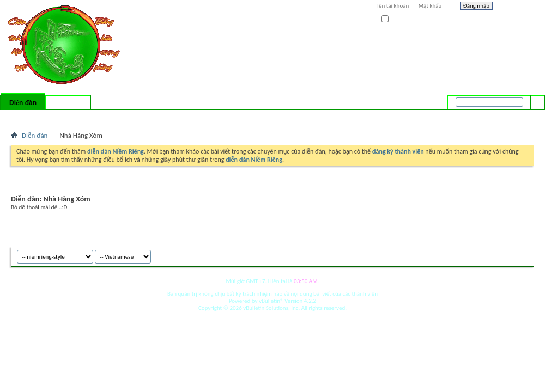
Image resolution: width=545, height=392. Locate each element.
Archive (503, 255)
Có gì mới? (68, 103)
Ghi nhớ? (397, 19)
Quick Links (153, 117)
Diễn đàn (23, 103)
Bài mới (24, 117)
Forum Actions (106, 117)
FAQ (45, 117)
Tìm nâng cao (516, 117)
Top (523, 255)
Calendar (69, 117)
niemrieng (473, 255)
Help (516, 7)
